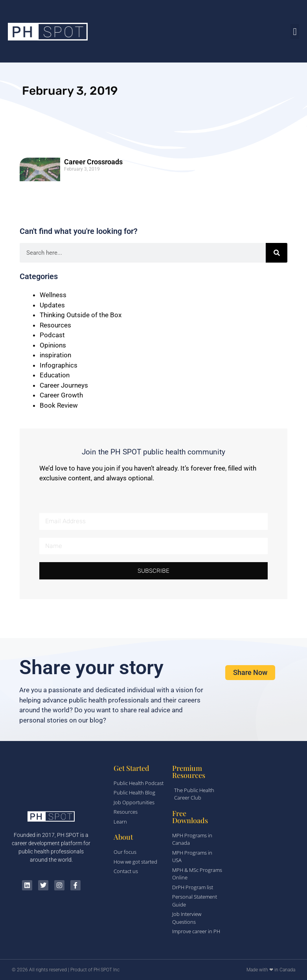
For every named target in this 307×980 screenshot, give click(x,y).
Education (55, 375)
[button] (295, 31)
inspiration (55, 355)
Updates (52, 305)
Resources (55, 325)
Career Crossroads (93, 162)
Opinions (53, 345)
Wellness (53, 295)
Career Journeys (64, 385)
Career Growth (61, 395)
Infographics (59, 365)
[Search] (277, 253)
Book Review (59, 405)
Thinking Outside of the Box (81, 315)
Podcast (52, 335)
